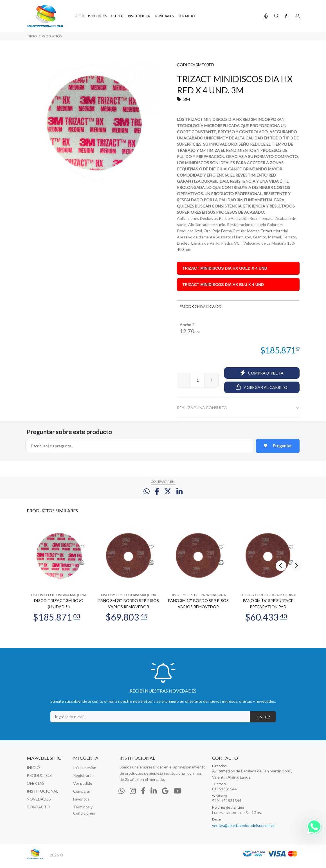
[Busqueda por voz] (266, 16)
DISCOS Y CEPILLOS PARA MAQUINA (59, 600)
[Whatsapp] (122, 796)
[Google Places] (165, 796)
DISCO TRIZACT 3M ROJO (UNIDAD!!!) (59, 609)
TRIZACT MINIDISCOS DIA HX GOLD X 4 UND (225, 268)
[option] (59, 577)
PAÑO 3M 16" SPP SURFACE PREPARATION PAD (268, 609)
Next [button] (294, 515)
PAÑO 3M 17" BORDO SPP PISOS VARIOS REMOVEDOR (198, 609)
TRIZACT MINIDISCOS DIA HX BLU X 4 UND (223, 285)
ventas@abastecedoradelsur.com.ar (243, 830)
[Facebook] (143, 796)
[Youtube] (177, 796)
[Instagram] (133, 796)
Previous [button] (281, 515)
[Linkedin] (154, 796)
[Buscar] (276, 16)
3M (187, 99)
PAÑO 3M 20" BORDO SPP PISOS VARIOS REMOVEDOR (129, 609)
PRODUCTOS (52, 36)
